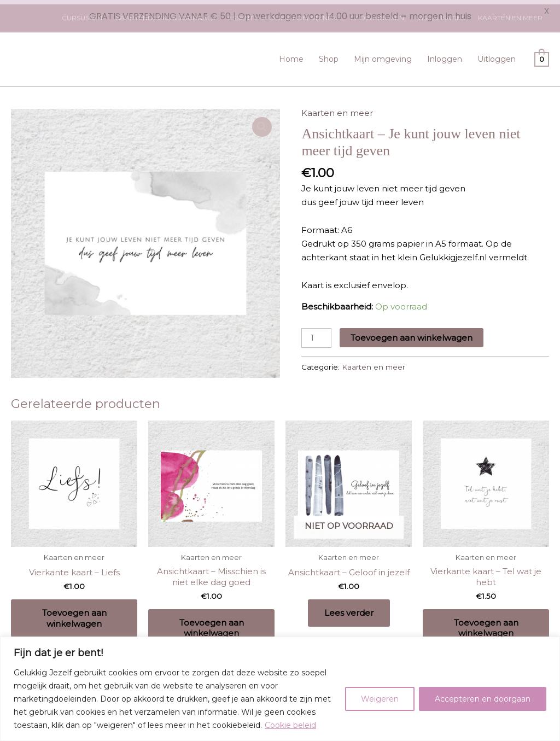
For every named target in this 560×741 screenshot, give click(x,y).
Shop (329, 55)
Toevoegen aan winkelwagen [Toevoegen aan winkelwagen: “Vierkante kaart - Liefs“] (74, 614)
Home (291, 55)
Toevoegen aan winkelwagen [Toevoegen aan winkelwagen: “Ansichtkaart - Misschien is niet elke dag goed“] (212, 624)
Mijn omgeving (383, 55)
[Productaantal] (316, 334)
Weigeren (380, 699)
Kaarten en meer (337, 109)
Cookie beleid (290, 725)
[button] (262, 122)
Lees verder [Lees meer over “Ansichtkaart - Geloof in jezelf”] (349, 608)
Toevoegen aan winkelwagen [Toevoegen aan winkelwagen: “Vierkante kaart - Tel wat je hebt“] (486, 624)
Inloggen (445, 55)
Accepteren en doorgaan (483, 699)
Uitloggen (497, 55)
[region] (280, 689)
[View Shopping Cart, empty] (542, 54)
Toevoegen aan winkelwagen (412, 334)
